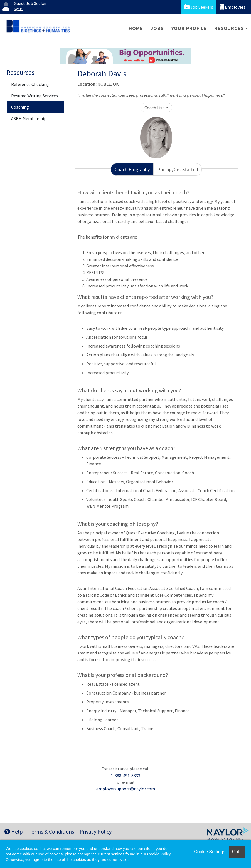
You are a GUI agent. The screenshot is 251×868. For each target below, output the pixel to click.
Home (136, 28)
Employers (233, 7)
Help (14, 831)
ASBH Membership (29, 118)
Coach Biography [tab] (132, 169)
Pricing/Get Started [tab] (178, 169)
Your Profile (189, 28)
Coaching (20, 107)
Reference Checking (30, 84)
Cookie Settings (210, 852)
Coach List (155, 108)
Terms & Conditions (51, 831)
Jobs (157, 28)
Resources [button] (229, 28)
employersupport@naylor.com (126, 789)
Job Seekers (199, 7)
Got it (237, 852)
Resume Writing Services (35, 96)
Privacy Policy (96, 831)
